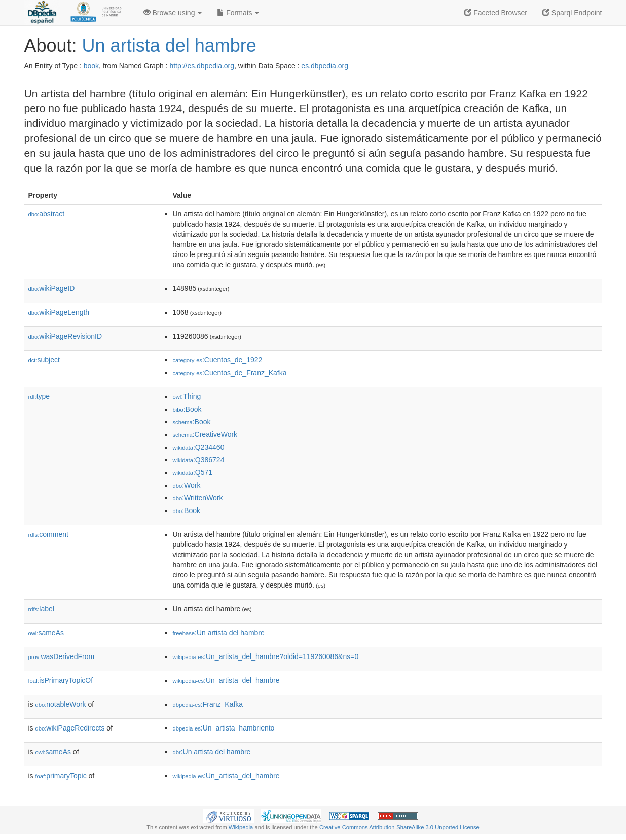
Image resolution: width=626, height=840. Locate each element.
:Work (187, 485)
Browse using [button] (173, 13)
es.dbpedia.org (325, 66)
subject (44, 360)
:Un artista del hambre (219, 633)
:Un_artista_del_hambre (226, 680)
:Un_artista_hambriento (224, 728)
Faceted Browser (496, 13)
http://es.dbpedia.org (202, 66)
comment (48, 534)
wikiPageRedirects (70, 728)
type (39, 396)
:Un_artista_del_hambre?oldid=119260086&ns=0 (266, 656)
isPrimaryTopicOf (61, 680)
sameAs (46, 633)
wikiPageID (52, 288)
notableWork (61, 704)
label (41, 609)
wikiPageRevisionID (65, 336)
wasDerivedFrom (62, 656)
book (91, 66)
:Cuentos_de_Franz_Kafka (230, 373)
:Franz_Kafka (208, 704)
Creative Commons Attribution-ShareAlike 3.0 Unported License (399, 827)
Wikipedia (241, 827)
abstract (47, 214)
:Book (187, 409)
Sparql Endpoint (572, 13)
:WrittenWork (198, 498)
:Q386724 (199, 460)
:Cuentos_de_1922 (218, 360)
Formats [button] (238, 13)
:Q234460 (199, 447)
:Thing (187, 396)
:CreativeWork (205, 434)
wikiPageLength (59, 312)
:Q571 (193, 472)
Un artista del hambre (169, 45)
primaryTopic (61, 776)
